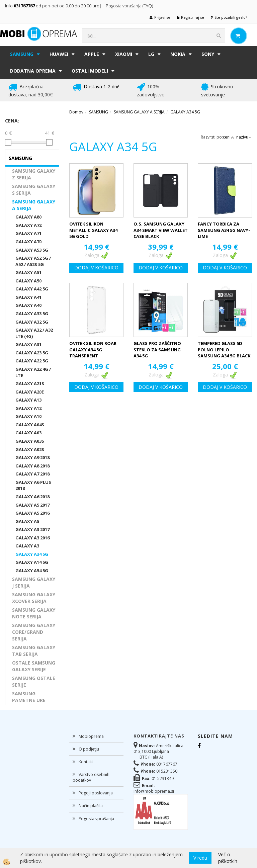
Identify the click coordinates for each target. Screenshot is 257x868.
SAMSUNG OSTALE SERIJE (34, 681)
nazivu (244, 137)
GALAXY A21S (30, 383)
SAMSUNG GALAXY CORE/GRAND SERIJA (34, 632)
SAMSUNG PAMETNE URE (29, 697)
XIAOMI (124, 54)
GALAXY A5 (27, 521)
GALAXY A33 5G (32, 314)
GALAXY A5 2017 (32, 505)
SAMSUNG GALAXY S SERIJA (34, 190)
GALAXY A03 (28, 433)
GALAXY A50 (28, 281)
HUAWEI (59, 54)
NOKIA (178, 54)
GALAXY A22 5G (32, 361)
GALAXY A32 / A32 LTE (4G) (34, 333)
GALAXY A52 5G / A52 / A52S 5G (33, 261)
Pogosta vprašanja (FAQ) (130, 6)
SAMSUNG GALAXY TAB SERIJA (34, 651)
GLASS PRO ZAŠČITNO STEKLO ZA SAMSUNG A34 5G (157, 350)
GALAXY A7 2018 (32, 474)
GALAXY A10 (28, 416)
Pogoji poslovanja (96, 793)
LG (151, 54)
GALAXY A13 (28, 400)
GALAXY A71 (28, 233)
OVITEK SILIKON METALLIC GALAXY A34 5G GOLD (93, 230)
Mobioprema (91, 736)
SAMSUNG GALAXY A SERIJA (34, 205)
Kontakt (86, 762)
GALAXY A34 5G (32, 554)
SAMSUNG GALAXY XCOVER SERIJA (34, 598)
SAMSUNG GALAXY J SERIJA (34, 582)
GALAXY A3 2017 (32, 529)
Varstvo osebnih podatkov (91, 777)
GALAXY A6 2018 (32, 497)
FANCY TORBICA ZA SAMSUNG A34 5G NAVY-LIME (224, 230)
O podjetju (89, 749)
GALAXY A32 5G (32, 322)
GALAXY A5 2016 (32, 513)
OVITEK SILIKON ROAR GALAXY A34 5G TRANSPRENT (93, 350)
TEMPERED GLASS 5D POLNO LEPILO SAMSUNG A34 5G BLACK (224, 350)
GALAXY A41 (28, 297)
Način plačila (91, 806)
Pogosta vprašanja (96, 819)
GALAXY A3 (27, 546)
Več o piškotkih (228, 858)
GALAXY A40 (28, 305)
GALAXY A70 (28, 242)
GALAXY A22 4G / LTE (33, 372)
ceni (229, 137)
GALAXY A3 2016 (32, 538)
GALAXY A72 (28, 225)
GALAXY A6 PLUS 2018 (33, 485)
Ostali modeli (90, 71)
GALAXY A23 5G (32, 353)
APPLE (92, 54)
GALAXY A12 (28, 408)
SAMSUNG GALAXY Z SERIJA (34, 174)
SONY (208, 54)
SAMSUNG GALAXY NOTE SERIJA (34, 613)
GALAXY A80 (28, 217)
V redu (200, 858)
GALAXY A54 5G (32, 571)
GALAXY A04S (30, 425)
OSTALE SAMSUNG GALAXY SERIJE (34, 666)
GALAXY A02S (30, 449)
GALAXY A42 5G (32, 289)
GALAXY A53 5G (32, 250)
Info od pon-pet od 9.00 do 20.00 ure (52, 6)
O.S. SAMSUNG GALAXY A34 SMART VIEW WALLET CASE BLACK (161, 230)
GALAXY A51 (28, 272)
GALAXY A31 (28, 344)
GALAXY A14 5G (32, 562)
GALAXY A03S (30, 441)
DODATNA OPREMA (33, 71)
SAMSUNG (22, 54)
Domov (76, 112)
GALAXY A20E (30, 392)
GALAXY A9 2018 (32, 457)
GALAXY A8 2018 (32, 466)
